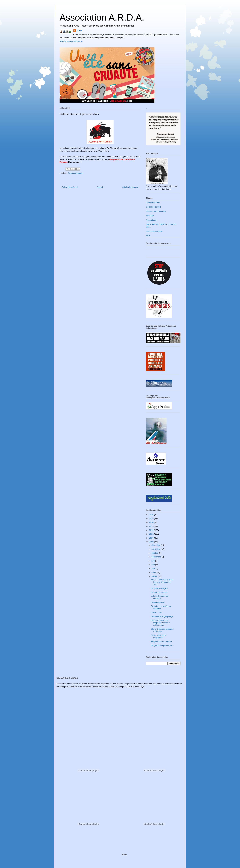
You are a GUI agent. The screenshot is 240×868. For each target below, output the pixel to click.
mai (153, 565)
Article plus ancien (130, 187)
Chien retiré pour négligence (158, 636)
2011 (152, 534)
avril (154, 568)
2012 (152, 530)
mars (154, 572)
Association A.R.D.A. (102, 17)
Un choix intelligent (159, 588)
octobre (155, 553)
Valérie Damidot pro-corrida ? (160, 597)
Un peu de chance (159, 592)
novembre (156, 549)
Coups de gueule (75, 173)
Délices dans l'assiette (156, 211)
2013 (152, 526)
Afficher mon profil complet (71, 41)
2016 (152, 515)
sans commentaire (154, 231)
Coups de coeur (153, 202)
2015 (152, 518)
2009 (152, 542)
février (155, 576)
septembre (157, 557)
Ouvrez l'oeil (156, 612)
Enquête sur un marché (161, 642)
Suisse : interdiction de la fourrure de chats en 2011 (162, 582)
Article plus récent (70, 187)
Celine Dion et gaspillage (162, 616)
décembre (156, 545)
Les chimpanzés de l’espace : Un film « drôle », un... (160, 623)
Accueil (100, 187)
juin (153, 561)
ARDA (79, 31)
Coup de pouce (158, 602)
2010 (152, 538)
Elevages (150, 216)
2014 (152, 522)
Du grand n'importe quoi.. (162, 645)
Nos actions (151, 220)
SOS (148, 236)
